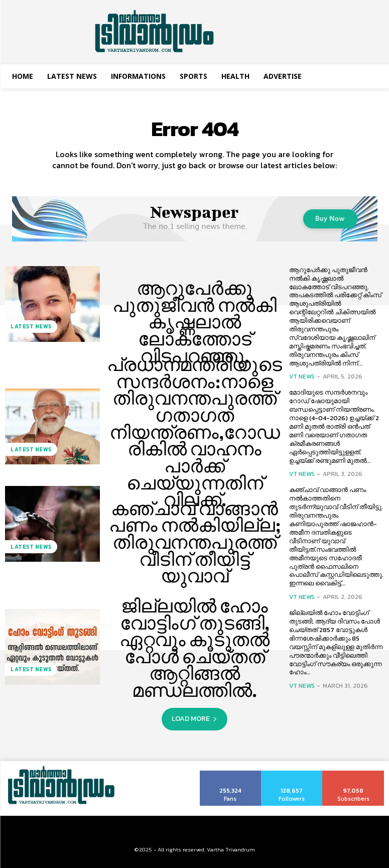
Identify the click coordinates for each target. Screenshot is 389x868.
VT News (302, 377)
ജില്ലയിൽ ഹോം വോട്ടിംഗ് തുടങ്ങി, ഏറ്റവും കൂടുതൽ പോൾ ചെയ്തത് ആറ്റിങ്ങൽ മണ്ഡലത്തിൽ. (194, 648)
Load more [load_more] (194, 719)
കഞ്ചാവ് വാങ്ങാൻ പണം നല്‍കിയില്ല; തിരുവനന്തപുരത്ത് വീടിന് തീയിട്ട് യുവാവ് (195, 542)
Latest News (29, 329)
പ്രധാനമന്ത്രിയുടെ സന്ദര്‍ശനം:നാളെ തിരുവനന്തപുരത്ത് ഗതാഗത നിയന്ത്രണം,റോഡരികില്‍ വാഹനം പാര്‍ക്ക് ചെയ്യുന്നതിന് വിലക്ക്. (194, 432)
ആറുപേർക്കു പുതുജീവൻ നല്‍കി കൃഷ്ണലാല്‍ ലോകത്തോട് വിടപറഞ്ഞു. (195, 322)
